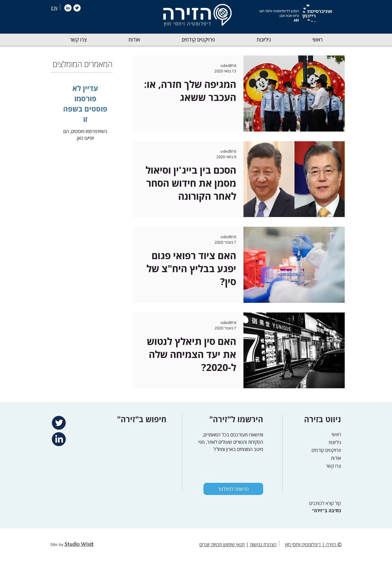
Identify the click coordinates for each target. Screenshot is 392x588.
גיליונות (335, 442)
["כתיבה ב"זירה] (326, 511)
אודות (336, 458)
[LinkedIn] (68, 8)
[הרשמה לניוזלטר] (233, 489)
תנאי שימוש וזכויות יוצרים (222, 544)
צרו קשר (333, 466)
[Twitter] (77, 8)
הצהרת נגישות (263, 544)
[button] (264, 40)
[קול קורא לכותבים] (323, 503)
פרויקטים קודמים (326, 450)
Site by (57, 545)
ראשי (336, 434)
